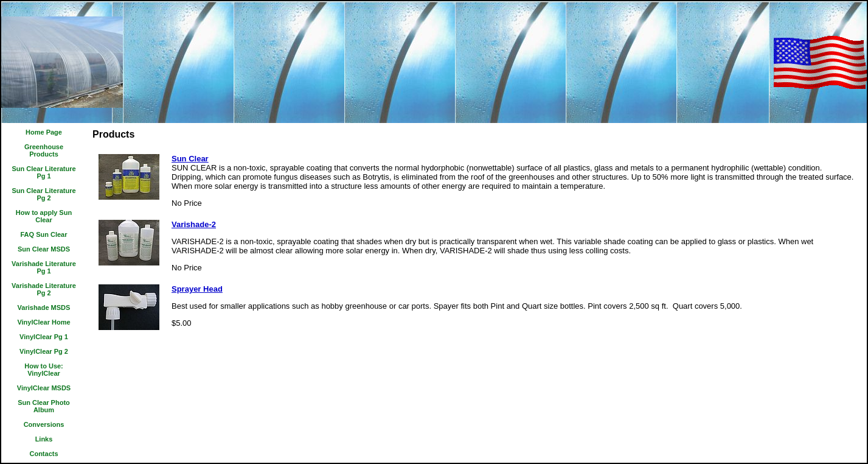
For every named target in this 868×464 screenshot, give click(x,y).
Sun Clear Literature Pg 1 (43, 172)
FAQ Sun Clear (43, 234)
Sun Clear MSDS (44, 249)
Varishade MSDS (44, 308)
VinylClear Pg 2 (44, 351)
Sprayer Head (197, 289)
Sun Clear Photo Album (44, 406)
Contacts (43, 454)
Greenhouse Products (44, 150)
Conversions (44, 424)
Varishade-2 (194, 224)
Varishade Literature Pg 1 (44, 267)
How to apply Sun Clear (44, 216)
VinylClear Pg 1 (44, 337)
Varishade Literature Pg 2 (44, 289)
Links (44, 439)
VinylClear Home (43, 322)
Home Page (44, 132)
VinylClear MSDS (44, 388)
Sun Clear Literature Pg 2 (43, 194)
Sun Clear (190, 159)
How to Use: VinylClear (44, 370)
